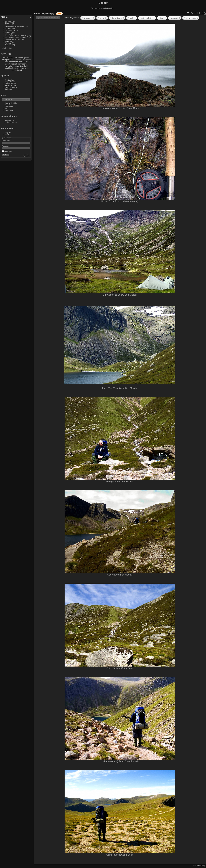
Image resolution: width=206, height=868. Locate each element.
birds (26, 62)
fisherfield (24, 66)
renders (10, 58)
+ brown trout (191, 18)
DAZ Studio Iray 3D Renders (16, 36)
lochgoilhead (17, 70)
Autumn (8, 45)
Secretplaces (10, 30)
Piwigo (203, 866)
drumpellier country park (12, 60)
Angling (8, 21)
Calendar (9, 89)
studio (20, 58)
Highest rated (10, 82)
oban (17, 66)
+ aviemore (88, 18)
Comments (9, 107)
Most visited (10, 80)
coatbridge (27, 60)
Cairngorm (10, 122)
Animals (8, 43)
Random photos (11, 87)
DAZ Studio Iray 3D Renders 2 (16, 37)
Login (7, 135)
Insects (8, 32)
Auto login (7, 152)
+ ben (162, 18)
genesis (27, 58)
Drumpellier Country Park (14, 27)
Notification (9, 110)
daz (5, 58)
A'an (59, 14)
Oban (7, 41)
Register (8, 133)
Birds (7, 23)
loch (7, 62)
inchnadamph (23, 64)
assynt (7, 64)
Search (8, 105)
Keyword (46, 13)
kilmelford (10, 66)
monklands (14, 62)
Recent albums (11, 85)
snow (21, 62)
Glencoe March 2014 (13, 39)
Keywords (9, 103)
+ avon (102, 18)
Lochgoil (8, 28)
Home (37, 13)
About (7, 108)
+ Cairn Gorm (117, 18)
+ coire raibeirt (147, 18)
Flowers (8, 25)
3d (16, 58)
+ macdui (175, 18)
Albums (5, 17)
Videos (8, 34)
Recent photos (11, 84)
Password (6, 146)
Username (6, 141)
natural (14, 64)
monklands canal (12, 68)
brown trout (24, 68)
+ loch (132, 18)
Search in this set (50, 18)
